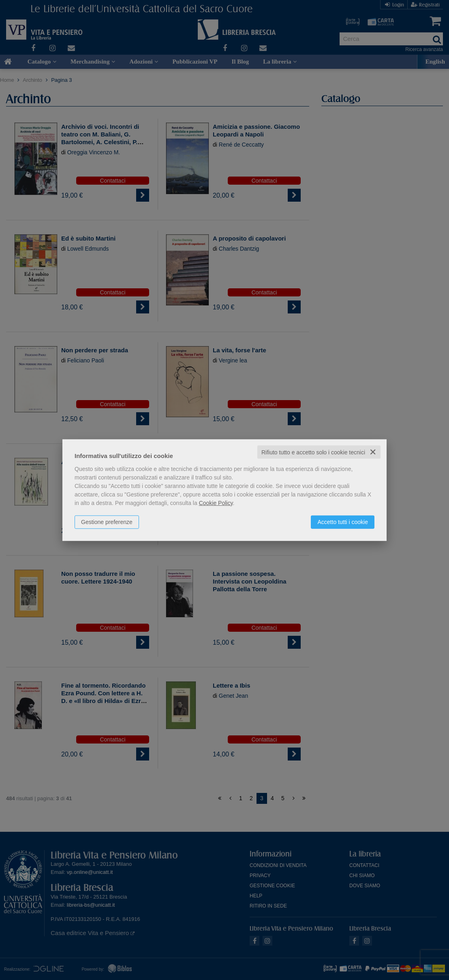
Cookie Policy (216, 503)
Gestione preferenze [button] (107, 522)
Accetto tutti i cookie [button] (343, 522)
